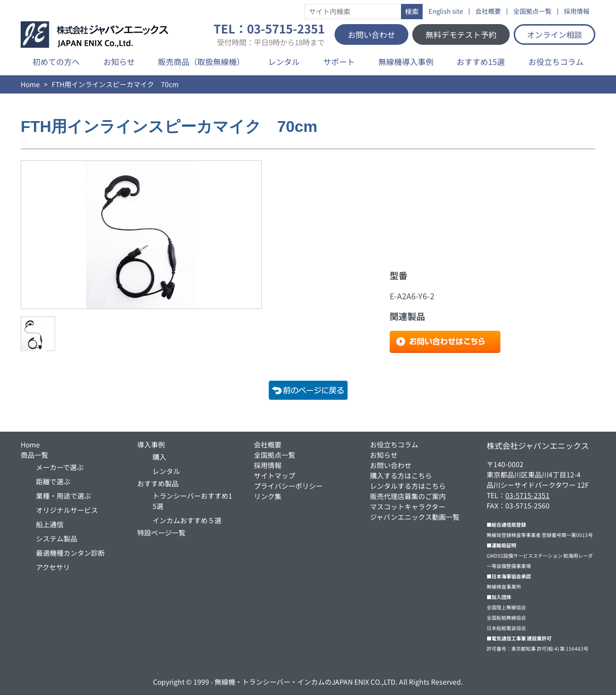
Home (30, 84)
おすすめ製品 (158, 483)
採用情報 (577, 12)
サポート (339, 62)
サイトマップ (275, 475)
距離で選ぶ (53, 481)
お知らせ (119, 62)
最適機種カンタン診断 (70, 553)
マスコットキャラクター (408, 506)
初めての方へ (56, 62)
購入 (159, 457)
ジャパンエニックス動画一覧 (415, 517)
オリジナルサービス (67, 510)
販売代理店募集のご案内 (408, 496)
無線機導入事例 (406, 62)
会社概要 (488, 12)
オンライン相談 (554, 34)
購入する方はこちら (401, 475)
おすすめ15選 (481, 62)
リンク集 (268, 496)
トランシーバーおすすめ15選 (192, 501)
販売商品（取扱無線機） (201, 62)
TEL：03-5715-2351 (269, 34)
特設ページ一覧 (161, 533)
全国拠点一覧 (532, 12)
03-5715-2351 (527, 495)
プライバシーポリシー (288, 486)
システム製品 (57, 538)
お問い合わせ (371, 34)
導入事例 (151, 444)
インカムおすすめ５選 (187, 520)
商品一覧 (34, 455)
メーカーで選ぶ (60, 467)
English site (446, 12)
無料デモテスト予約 (461, 34)
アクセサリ (53, 567)
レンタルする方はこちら (408, 486)
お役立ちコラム (556, 62)
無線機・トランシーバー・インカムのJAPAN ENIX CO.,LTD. (306, 682)
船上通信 (50, 524)
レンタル (284, 62)
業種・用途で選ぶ (63, 496)
